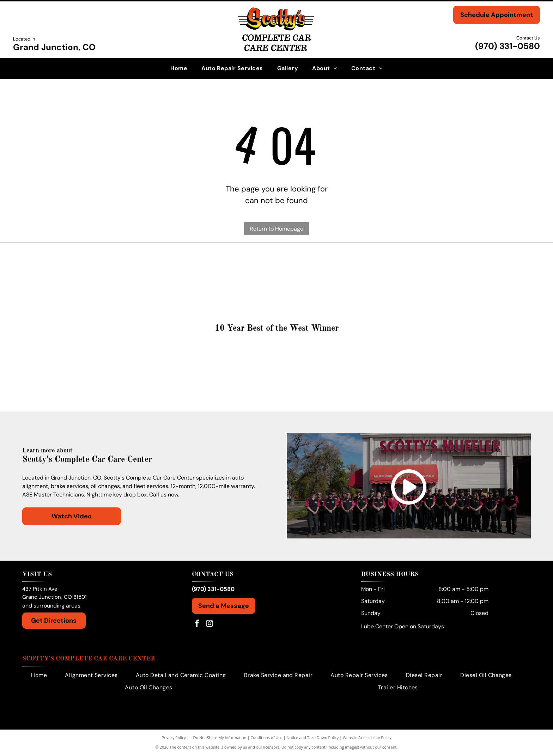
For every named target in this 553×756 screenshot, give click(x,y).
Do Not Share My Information (220, 738)
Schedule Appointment (497, 15)
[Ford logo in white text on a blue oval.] (213, 298)
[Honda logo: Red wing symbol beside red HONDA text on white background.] (340, 266)
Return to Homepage (276, 229)
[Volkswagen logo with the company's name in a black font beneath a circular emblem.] (87, 266)
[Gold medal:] (277, 369)
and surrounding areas (51, 606)
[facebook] (197, 625)
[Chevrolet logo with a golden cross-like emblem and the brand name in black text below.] (466, 298)
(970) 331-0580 (508, 46)
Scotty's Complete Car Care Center (89, 659)
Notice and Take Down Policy (313, 738)
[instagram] (209, 625)
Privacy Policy (174, 738)
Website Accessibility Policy (367, 738)
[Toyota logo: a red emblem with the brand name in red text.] (213, 266)
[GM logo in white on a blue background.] (87, 298)
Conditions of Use (266, 738)
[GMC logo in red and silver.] (466, 266)
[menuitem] (179, 68)
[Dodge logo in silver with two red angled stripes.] (340, 298)
